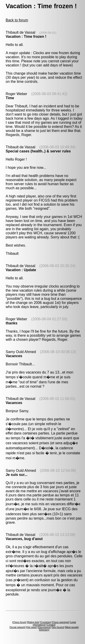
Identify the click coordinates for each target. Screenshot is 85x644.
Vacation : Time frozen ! (26, 37)
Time (10, 98)
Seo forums (58, 627)
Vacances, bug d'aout (24, 539)
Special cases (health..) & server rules (38, 151)
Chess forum (19, 622)
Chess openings (60, 622)
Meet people (72, 627)
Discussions (44, 627)
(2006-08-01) (48, 33)
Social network (18, 627)
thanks (12, 323)
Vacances (14, 356)
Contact (51, 625)
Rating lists (33, 622)
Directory (44, 630)
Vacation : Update (21, 270)
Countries (45, 622)
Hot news (32, 627)
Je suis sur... (17, 475)
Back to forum (17, 20)
